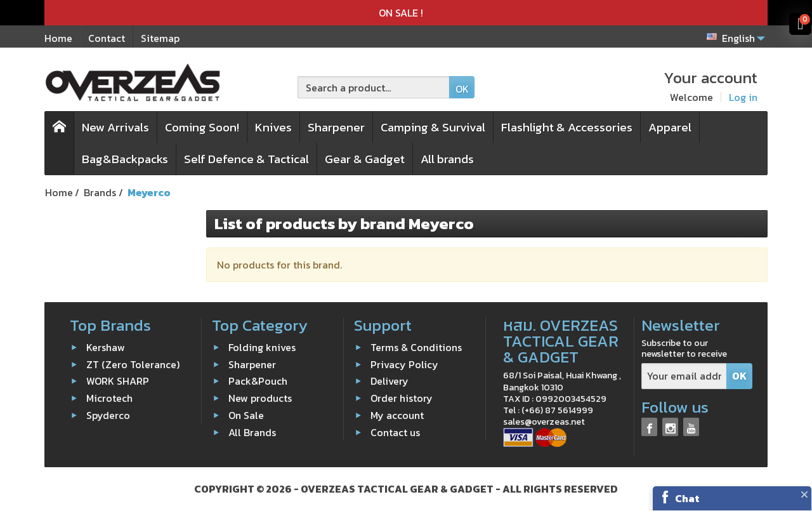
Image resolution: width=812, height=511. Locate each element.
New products (260, 398)
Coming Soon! (202, 127)
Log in (743, 97)
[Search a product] (374, 87)
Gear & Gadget (365, 159)
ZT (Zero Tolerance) (133, 364)
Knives (273, 127)
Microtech (109, 398)
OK (462, 89)
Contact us (395, 432)
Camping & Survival (433, 127)
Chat (687, 498)
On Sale (246, 415)
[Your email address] (684, 376)
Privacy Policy (404, 364)
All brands (447, 159)
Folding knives (262, 347)
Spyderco (108, 415)
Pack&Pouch (258, 381)
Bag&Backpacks (125, 159)
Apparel (670, 127)
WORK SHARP (118, 381)
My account (397, 415)
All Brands (252, 432)
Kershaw (106, 347)
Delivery (390, 381)
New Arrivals (115, 127)
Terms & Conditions (416, 347)
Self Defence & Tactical (246, 159)
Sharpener (336, 127)
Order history (402, 398)
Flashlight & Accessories (567, 127)
